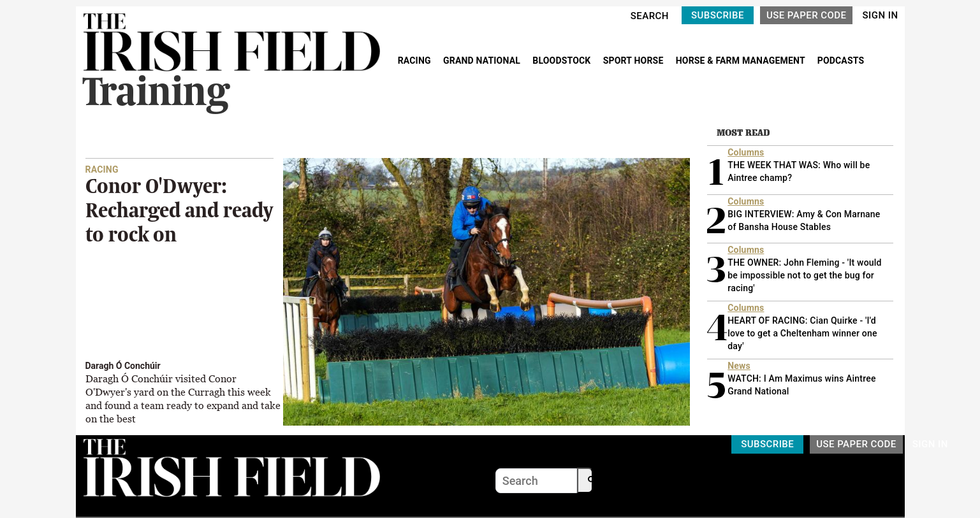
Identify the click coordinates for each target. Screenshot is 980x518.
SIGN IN (880, 15)
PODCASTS (841, 61)
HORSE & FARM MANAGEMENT (742, 61)
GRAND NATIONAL (483, 61)
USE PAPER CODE (807, 15)
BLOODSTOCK (563, 61)
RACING (416, 61)
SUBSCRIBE (718, 15)
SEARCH (650, 16)
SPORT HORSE (634, 61)
